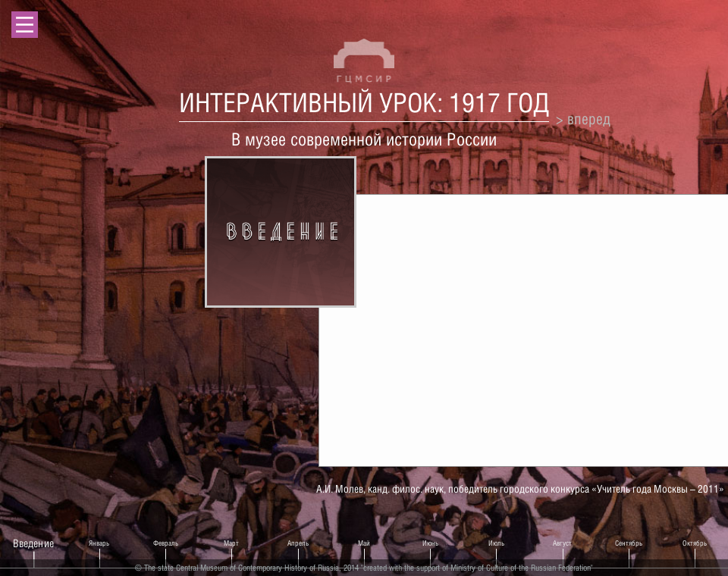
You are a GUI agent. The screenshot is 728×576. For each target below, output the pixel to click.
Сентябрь (629, 543)
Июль (496, 543)
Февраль (166, 543)
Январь (99, 543)
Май (364, 543)
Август (562, 543)
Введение (33, 543)
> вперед (583, 119)
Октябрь (695, 543)
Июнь (430, 543)
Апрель (298, 543)
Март (231, 543)
